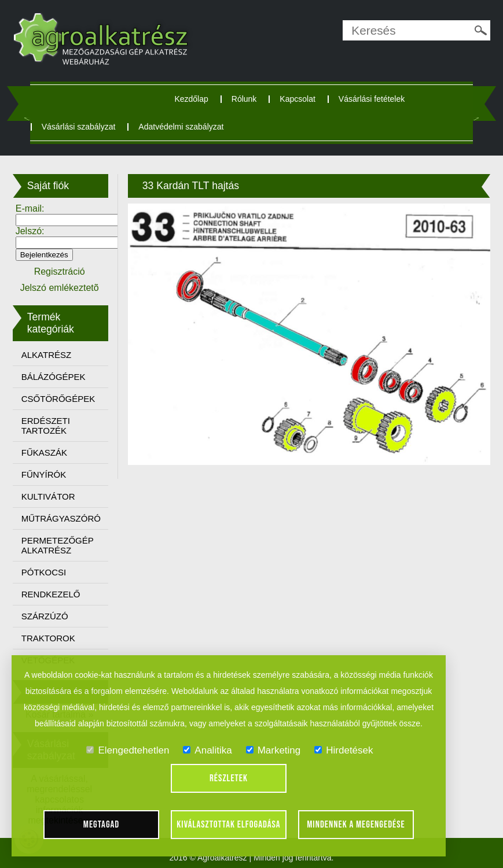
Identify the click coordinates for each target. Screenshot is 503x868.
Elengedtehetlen (128, 750)
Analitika (207, 750)
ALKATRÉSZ (46, 355)
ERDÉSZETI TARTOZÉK (46, 426)
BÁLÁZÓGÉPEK (54, 377)
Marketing (273, 750)
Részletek (229, 778)
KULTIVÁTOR (48, 496)
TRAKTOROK (48, 638)
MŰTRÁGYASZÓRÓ (61, 518)
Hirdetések (344, 750)
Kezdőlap (191, 99)
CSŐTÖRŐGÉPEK (58, 399)
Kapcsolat (297, 99)
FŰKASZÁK (44, 453)
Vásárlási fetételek (372, 99)
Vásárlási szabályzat (79, 127)
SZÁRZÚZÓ (45, 616)
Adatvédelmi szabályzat (181, 127)
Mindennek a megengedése (356, 825)
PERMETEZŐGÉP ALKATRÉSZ (58, 545)
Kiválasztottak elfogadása (228, 825)
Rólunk (244, 99)
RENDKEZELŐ (51, 594)
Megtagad (102, 825)
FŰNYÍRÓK (44, 474)
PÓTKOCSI (44, 572)
